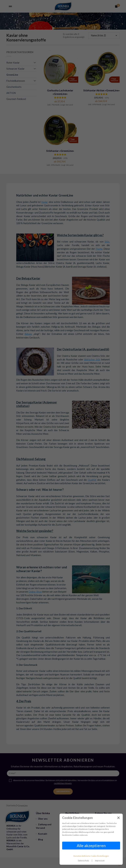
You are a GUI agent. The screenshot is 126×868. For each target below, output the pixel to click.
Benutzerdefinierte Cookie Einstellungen (91, 856)
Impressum (100, 861)
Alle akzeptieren (91, 845)
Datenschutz (83, 861)
